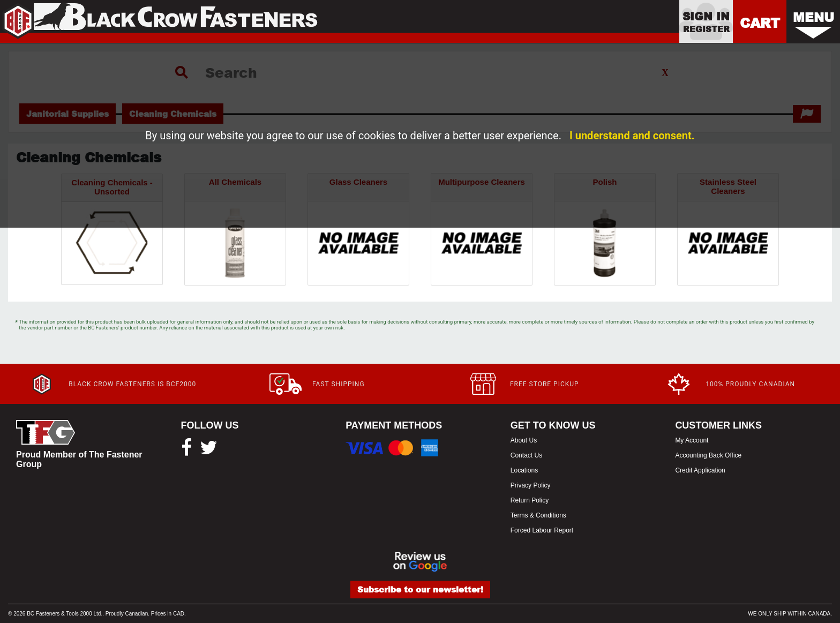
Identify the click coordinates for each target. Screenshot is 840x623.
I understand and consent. (632, 136)
